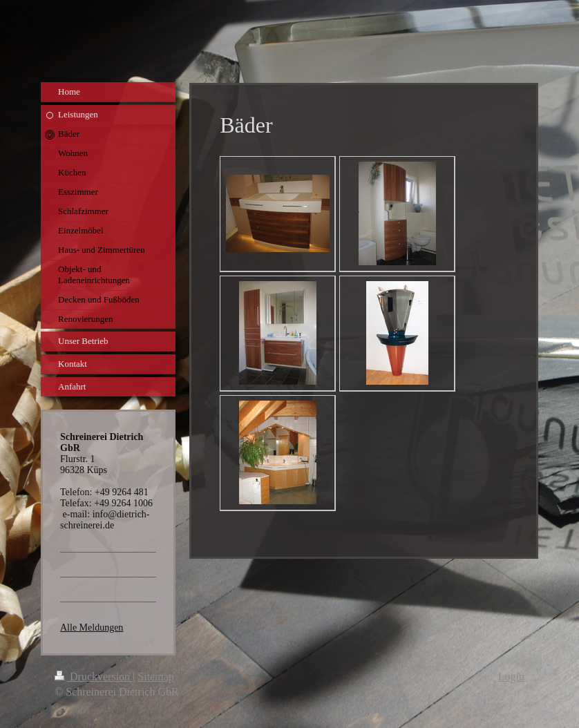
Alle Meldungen (92, 628)
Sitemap (155, 677)
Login (511, 677)
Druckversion (94, 677)
